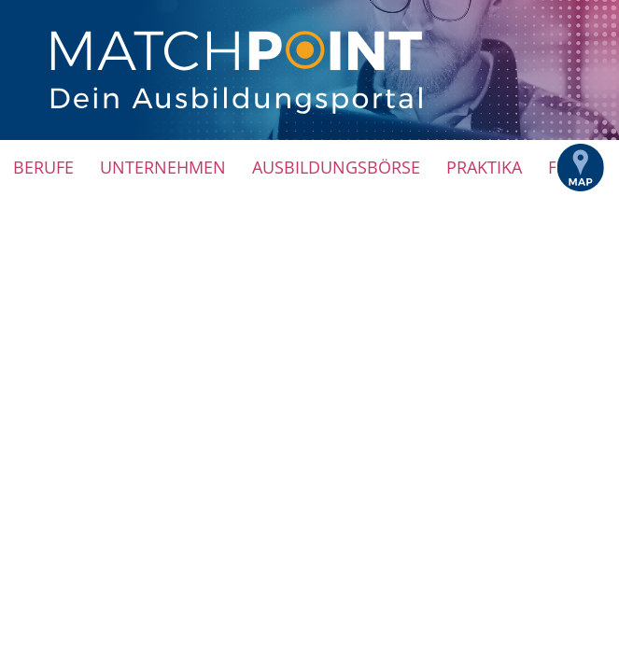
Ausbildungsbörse (336, 167)
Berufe (43, 167)
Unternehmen (163, 167)
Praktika (484, 167)
